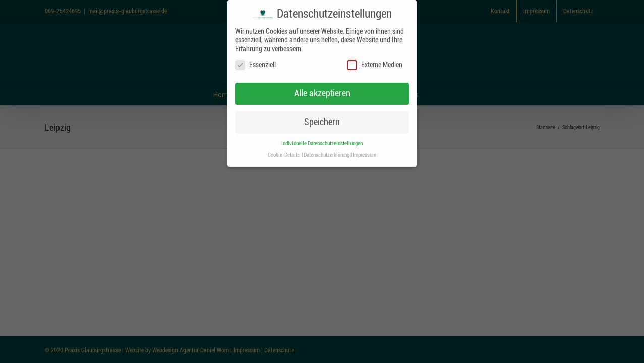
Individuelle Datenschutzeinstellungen (322, 143)
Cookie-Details (284, 155)
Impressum (364, 155)
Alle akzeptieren (322, 93)
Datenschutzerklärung (327, 155)
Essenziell (255, 65)
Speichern (322, 122)
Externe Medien (375, 65)
